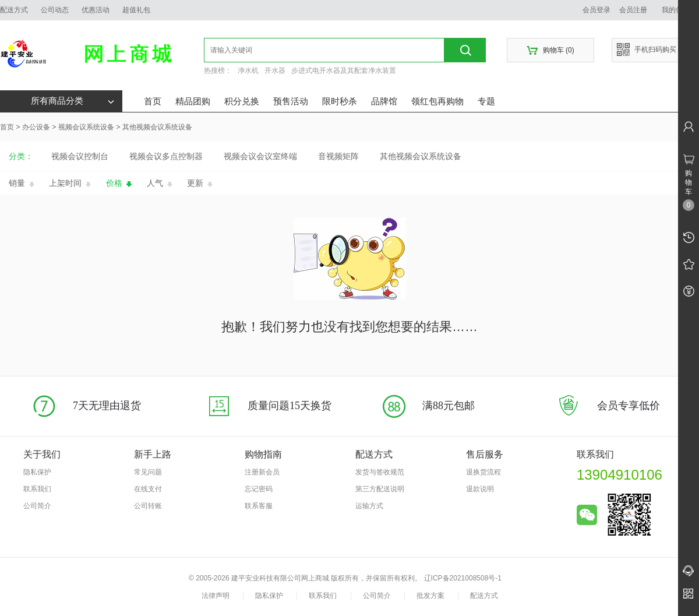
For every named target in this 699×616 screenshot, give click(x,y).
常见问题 (148, 472)
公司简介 (37, 506)
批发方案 (430, 596)
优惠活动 (96, 10)
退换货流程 (483, 472)
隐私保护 (37, 472)
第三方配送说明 (380, 489)
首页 (153, 101)
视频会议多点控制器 (166, 156)
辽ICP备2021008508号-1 (463, 578)
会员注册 (633, 10)
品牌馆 (384, 101)
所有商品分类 (73, 101)
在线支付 (148, 489)
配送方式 (14, 10)
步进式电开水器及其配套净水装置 (344, 71)
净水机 (248, 71)
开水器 (275, 71)
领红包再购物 (437, 101)
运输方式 (369, 506)
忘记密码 (259, 489)
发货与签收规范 (380, 472)
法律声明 (216, 596)
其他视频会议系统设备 (157, 127)
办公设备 (36, 127)
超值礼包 (136, 10)
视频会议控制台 (80, 156)
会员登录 (596, 10)
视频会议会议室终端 (260, 156)
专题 (486, 101)
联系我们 (37, 489)
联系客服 (259, 506)
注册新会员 (262, 472)
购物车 (550, 50)
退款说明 (480, 489)
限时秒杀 (340, 101)
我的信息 (680, 10)
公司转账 (148, 506)
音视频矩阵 (338, 156)
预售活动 (291, 101)
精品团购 (193, 101)
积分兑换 (242, 101)
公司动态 (55, 10)
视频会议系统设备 (86, 127)
